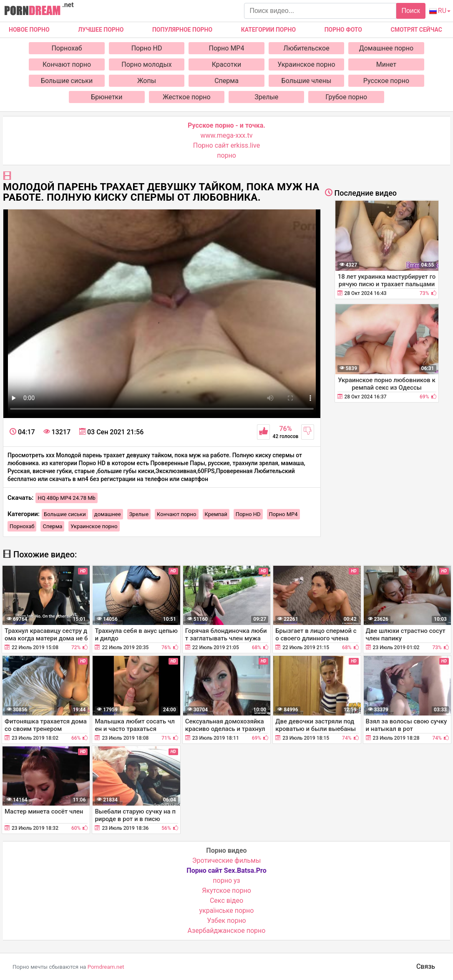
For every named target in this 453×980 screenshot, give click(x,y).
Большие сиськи (67, 81)
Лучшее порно (101, 30)
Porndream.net (106, 967)
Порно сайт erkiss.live (226, 145)
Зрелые (266, 97)
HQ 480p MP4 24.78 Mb (67, 498)
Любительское (306, 48)
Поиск (410, 11)
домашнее (108, 514)
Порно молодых (147, 64)
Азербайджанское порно (227, 931)
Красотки (227, 64)
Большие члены (307, 81)
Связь (426, 966)
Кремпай (216, 514)
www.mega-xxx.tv (227, 135)
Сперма (226, 81)
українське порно (227, 911)
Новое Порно (29, 30)
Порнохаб (67, 48)
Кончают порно (67, 64)
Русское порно (386, 81)
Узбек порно (226, 921)
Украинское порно (306, 64)
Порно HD (147, 48)
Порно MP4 (227, 48)
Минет (386, 64)
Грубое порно (346, 97)
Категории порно (268, 30)
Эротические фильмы (227, 860)
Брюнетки (107, 97)
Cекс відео (226, 901)
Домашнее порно (386, 48)
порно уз (226, 880)
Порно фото (343, 30)
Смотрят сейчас (417, 30)
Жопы (147, 81)
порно (226, 155)
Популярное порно (182, 30)
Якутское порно (226, 891)
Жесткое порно (187, 97)
